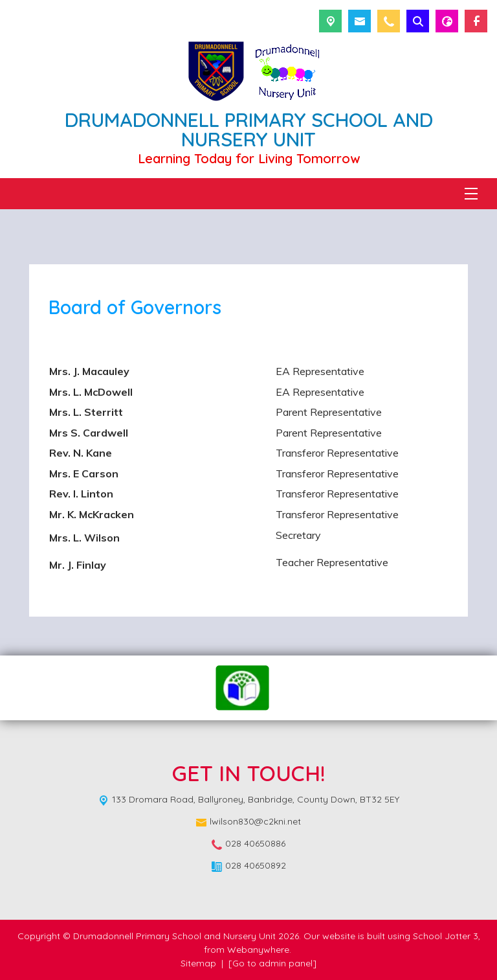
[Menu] (471, 194)
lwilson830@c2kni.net (255, 821)
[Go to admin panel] (272, 963)
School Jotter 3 (446, 936)
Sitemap (198, 963)
